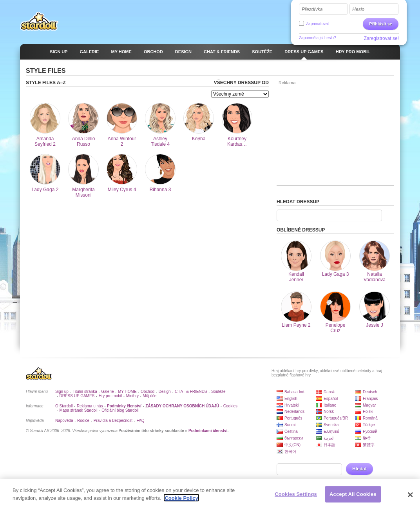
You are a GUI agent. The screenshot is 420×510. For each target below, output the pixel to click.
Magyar (369, 405)
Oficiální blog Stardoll (120, 410)
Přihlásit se (381, 24)
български (294, 438)
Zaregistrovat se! (381, 38)
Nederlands (294, 411)
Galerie (107, 392)
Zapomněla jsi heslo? (318, 38)
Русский (370, 431)
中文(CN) (292, 445)
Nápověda (64, 420)
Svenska (331, 425)
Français (370, 399)
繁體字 (369, 445)
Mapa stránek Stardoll (78, 410)
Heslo (358, 9)
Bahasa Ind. (295, 392)
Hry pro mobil (110, 396)
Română (370, 418)
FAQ (141, 420)
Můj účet (150, 396)
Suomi (290, 425)
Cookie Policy (181, 500)
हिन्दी (367, 438)
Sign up (62, 392)
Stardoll (39, 21)
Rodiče (83, 420)
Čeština (291, 431)
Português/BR (336, 418)
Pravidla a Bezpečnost (113, 420)
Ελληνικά (331, 431)
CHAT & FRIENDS (191, 392)
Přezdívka (312, 9)
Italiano (330, 405)
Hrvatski (291, 405)
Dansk (329, 392)
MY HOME (127, 392)
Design (165, 392)
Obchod (148, 392)
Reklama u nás (90, 406)
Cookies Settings (296, 496)
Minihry (132, 396)
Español (331, 399)
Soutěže (218, 392)
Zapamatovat (317, 24)
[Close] (410, 497)
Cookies (230, 406)
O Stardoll (64, 406)
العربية (329, 438)
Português (293, 418)
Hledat (359, 469)
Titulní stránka (85, 392)
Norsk (329, 411)
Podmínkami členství (208, 431)
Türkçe (369, 425)
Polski (368, 411)
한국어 (290, 451)
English (291, 399)
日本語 (329, 445)
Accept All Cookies (353, 496)
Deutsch (370, 392)
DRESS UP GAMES (77, 396)
